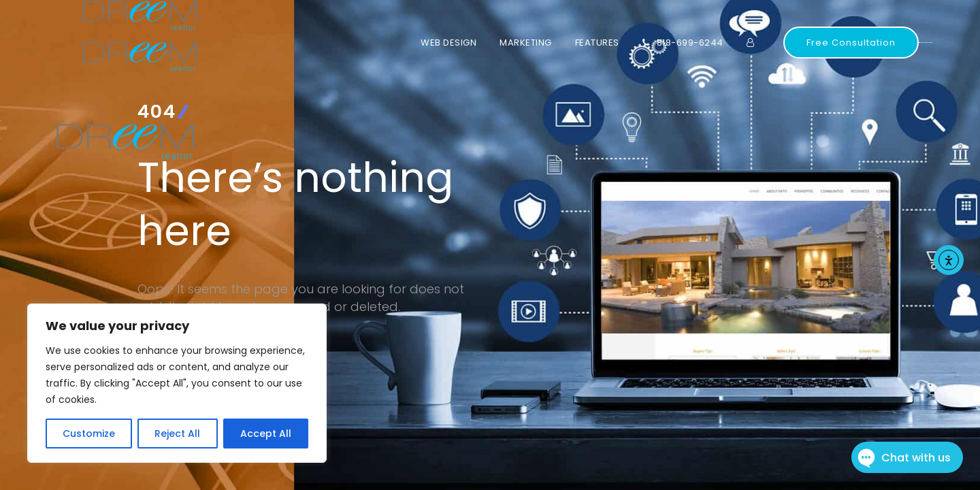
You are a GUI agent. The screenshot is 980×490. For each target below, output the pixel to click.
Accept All (266, 434)
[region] (177, 383)
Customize (89, 434)
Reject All (177, 434)
